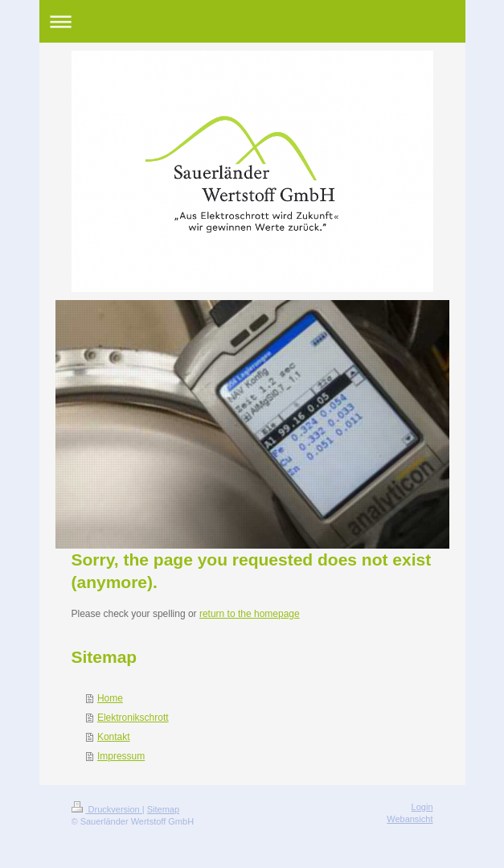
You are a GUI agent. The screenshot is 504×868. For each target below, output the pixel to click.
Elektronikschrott (133, 718)
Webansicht (410, 819)
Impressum (121, 756)
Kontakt (114, 737)
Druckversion (107, 809)
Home (110, 698)
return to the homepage (250, 614)
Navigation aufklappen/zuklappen (252, 21)
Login (422, 807)
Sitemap (163, 809)
